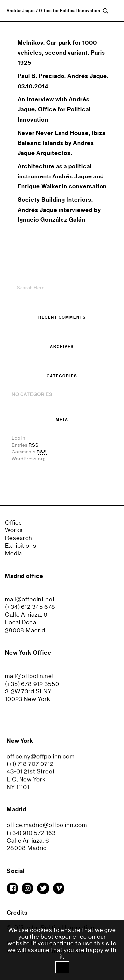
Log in (19, 438)
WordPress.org (29, 459)
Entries (25, 445)
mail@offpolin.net (30, 676)
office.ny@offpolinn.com (41, 759)
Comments (29, 452)
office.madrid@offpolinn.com (47, 828)
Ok (62, 967)
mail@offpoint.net (30, 599)
